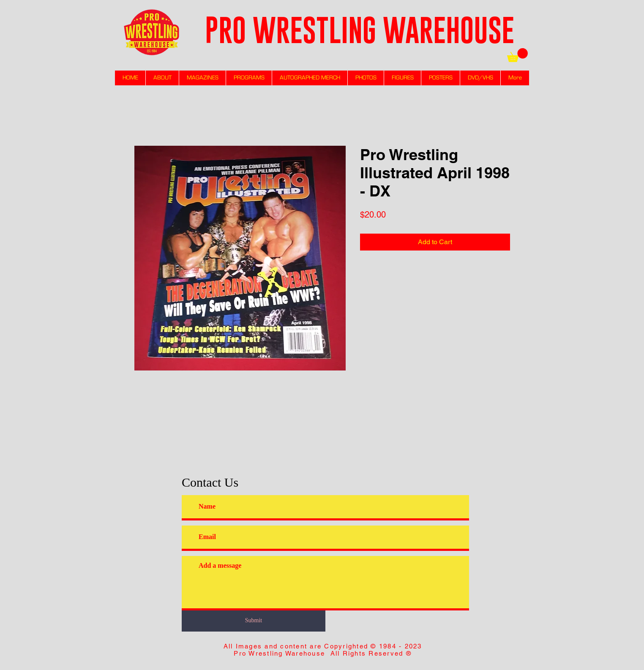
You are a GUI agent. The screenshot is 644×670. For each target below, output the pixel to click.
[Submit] (254, 620)
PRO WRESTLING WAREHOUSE (360, 30)
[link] (517, 55)
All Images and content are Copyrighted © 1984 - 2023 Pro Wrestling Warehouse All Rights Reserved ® (323, 650)
